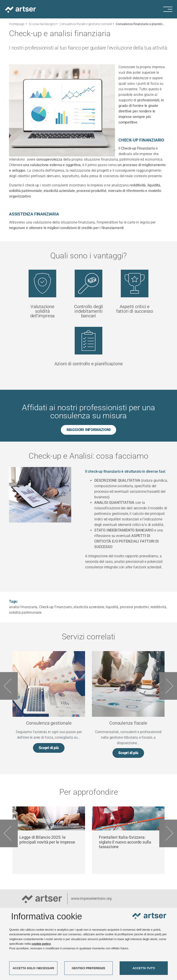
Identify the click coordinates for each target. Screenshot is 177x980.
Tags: (13, 601)
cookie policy (41, 944)
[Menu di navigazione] (170, 9)
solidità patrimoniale (25, 612)
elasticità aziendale (89, 607)
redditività (158, 607)
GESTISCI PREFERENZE (88, 968)
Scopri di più (49, 748)
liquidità (112, 607)
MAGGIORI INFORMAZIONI (89, 430)
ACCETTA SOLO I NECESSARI (33, 968)
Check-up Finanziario (56, 607)
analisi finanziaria (23, 607)
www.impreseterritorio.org (91, 899)
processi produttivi (134, 607)
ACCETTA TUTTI (144, 968)
